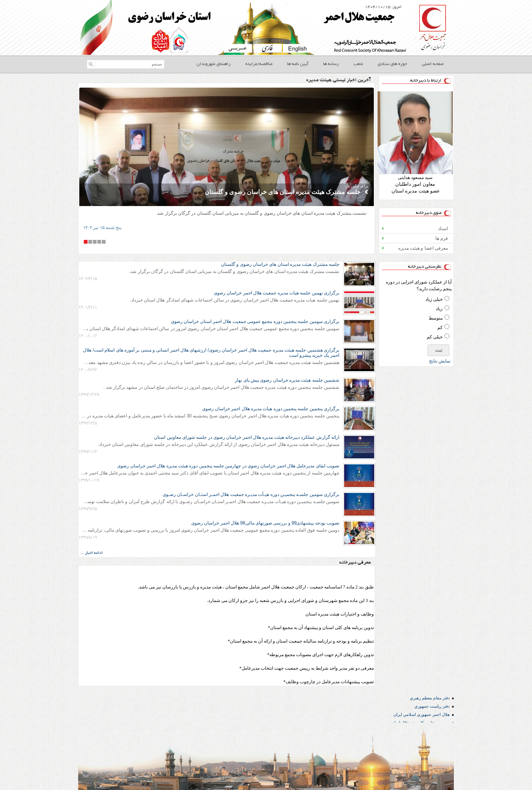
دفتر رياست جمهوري (432, 706)
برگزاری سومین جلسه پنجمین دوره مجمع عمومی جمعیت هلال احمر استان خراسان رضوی (255, 321)
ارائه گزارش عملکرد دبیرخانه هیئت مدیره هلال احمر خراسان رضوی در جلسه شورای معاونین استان (247, 437)
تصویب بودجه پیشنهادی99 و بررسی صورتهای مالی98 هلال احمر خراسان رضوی (265, 523)
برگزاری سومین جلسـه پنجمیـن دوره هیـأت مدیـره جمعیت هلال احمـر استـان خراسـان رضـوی (251, 494)
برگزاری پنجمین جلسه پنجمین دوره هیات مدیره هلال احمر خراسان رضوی (271, 409)
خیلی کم (435, 337)
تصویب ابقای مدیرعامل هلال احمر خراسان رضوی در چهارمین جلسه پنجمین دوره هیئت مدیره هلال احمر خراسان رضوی (228, 466)
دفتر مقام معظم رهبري (430, 698)
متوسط (436, 318)
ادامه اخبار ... (91, 553)
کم (440, 328)
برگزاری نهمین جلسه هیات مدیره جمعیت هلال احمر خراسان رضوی (277, 293)
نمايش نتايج (440, 361)
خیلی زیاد (434, 299)
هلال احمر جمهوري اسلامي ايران (422, 714)
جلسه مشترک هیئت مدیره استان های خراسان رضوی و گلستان (283, 192)
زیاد (439, 309)
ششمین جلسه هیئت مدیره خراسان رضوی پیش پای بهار (287, 380)
